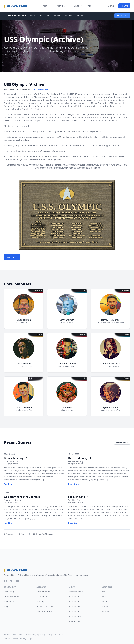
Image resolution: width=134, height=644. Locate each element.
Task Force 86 (75, 617)
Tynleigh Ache (110, 407)
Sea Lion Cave (75, 500)
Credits (15, 639)
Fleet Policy (9, 602)
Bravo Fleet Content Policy (87, 165)
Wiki (89, 6)
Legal (30, 639)
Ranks (104, 597)
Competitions (43, 597)
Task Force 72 (75, 612)
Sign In (111, 6)
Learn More (12, 257)
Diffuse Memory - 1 (80, 458)
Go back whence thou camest (22, 497)
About (33, 15)
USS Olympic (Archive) (15, 16)
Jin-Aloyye (67, 407)
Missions (69, 15)
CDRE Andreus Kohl (40, 90)
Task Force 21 (75, 602)
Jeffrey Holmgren (110, 320)
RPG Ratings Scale (58, 165)
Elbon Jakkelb (24, 320)
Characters (45, 15)
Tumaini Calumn (67, 364)
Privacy (23, 639)
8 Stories (23, 534)
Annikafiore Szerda (110, 364)
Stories (80, 15)
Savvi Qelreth (67, 320)
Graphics (106, 607)
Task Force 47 (75, 607)
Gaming (40, 602)
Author (57, 15)
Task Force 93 (75, 621)
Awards (105, 602)
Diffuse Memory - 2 (15, 458)
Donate (7, 639)
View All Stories (122, 442)
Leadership (9, 592)
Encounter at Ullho (13, 500)
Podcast (105, 612)
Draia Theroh (24, 364)
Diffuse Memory (12, 461)
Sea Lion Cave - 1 (78, 497)
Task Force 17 (75, 597)
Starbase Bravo (76, 592)
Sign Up (124, 6)
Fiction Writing (43, 592)
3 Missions (8, 534)
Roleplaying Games (45, 607)
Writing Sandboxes (45, 612)
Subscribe (122, 16)
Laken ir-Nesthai (24, 407)
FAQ (6, 607)
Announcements (12, 597)
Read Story (9, 484)
